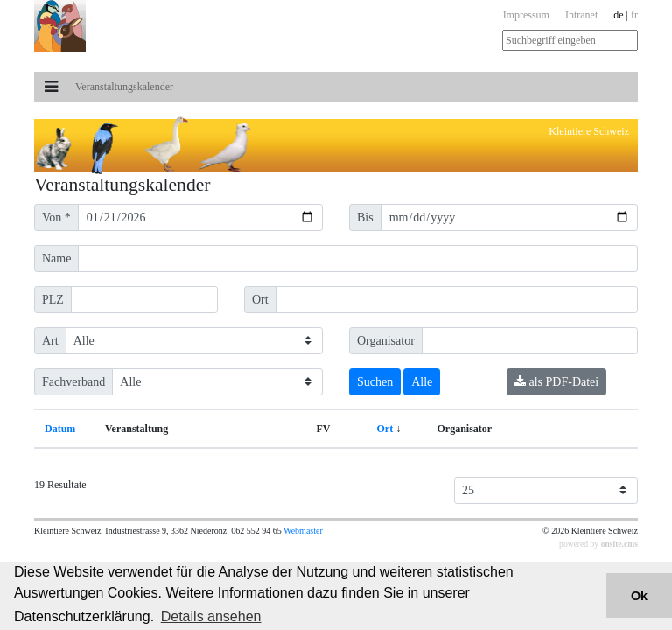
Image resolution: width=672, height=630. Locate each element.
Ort (385, 429)
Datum (60, 429)
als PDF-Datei (556, 382)
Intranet (581, 15)
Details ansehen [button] (211, 616)
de (618, 15)
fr (634, 15)
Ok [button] (639, 596)
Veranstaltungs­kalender (124, 87)
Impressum (526, 15)
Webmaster (303, 531)
